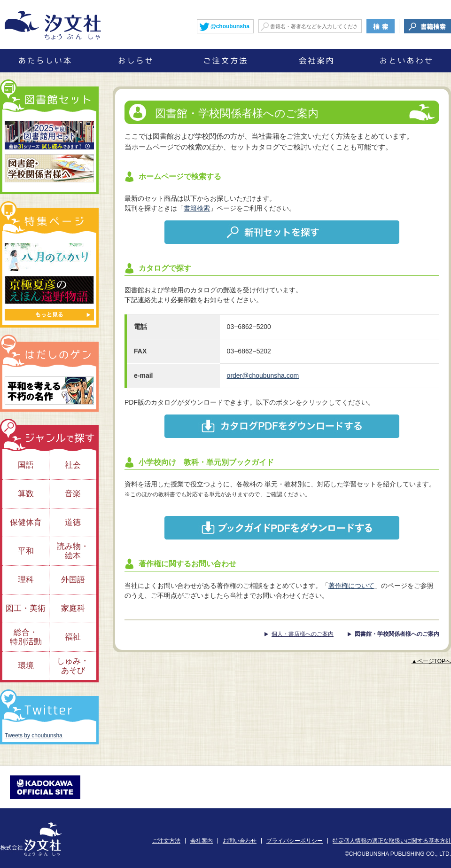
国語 (26, 465)
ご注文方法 (166, 841)
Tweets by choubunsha (34, 735)
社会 (73, 465)
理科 (26, 580)
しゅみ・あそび (73, 666)
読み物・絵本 (73, 551)
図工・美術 (26, 608)
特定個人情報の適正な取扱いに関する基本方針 (392, 841)
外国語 (73, 580)
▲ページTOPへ (431, 661)
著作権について (351, 586)
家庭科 (73, 608)
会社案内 (202, 841)
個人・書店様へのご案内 (303, 634)
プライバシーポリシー (295, 841)
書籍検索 (197, 208)
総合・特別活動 (26, 637)
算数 (26, 494)
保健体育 (26, 522)
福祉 (73, 637)
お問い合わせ (240, 841)
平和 (26, 551)
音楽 (73, 494)
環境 (26, 666)
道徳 (73, 522)
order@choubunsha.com (263, 375)
